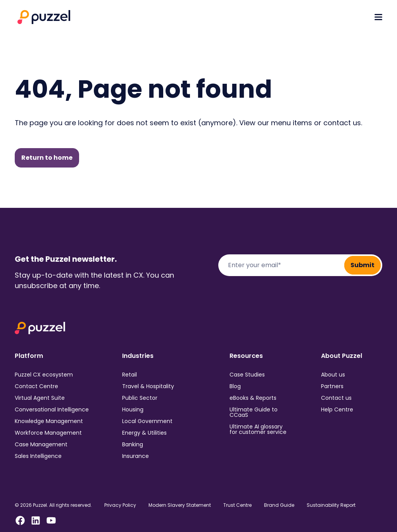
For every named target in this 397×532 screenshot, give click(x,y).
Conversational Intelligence (52, 409)
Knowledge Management (49, 421)
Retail (129, 375)
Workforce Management (48, 433)
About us (333, 375)
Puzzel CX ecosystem (44, 375)
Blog (235, 386)
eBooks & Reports (253, 398)
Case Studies (247, 375)
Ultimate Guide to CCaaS (254, 412)
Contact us (336, 398)
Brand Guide (279, 505)
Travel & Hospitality (148, 386)
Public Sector (140, 398)
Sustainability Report (331, 505)
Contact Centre (36, 386)
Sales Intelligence (38, 456)
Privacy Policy (120, 505)
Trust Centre (237, 505)
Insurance (135, 456)
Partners (332, 386)
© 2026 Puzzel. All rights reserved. (53, 505)
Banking (133, 444)
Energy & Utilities (144, 433)
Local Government (147, 421)
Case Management (41, 444)
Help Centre (337, 409)
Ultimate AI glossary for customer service (258, 429)
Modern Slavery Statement (180, 505)
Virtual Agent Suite (40, 398)
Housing (133, 409)
